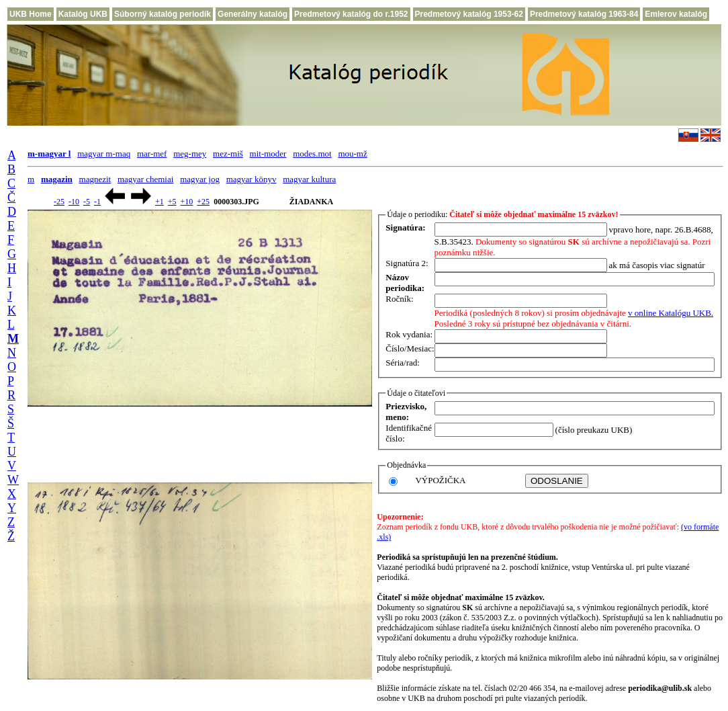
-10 (74, 202)
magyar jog (200, 179)
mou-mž (352, 154)
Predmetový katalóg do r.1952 (351, 14)
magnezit (95, 179)
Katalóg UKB (83, 14)
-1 (97, 202)
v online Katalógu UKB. (671, 313)
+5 (172, 202)
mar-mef (152, 154)
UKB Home (31, 14)
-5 (87, 202)
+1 (160, 202)
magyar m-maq (104, 154)
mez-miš (228, 154)
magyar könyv (252, 179)
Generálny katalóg (253, 14)
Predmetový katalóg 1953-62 (469, 14)
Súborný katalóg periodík (163, 14)
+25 (203, 202)
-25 (59, 202)
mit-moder (268, 154)
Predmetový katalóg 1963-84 (584, 14)
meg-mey (190, 154)
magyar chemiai (145, 179)
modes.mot (312, 154)
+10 (187, 202)
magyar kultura (309, 179)
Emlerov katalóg (676, 14)
